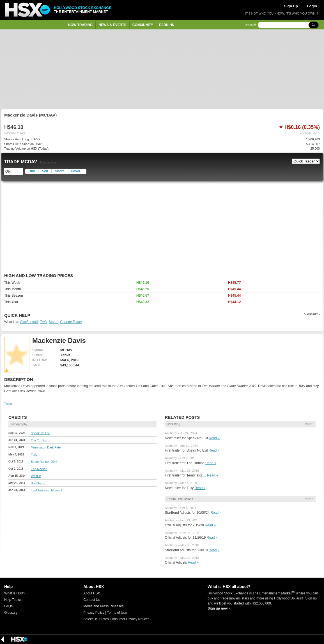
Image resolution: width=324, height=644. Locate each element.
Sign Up (291, 6)
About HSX (92, 593)
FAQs (8, 606)
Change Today (71, 322)
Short (59, 171)
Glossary (11, 613)
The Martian (39, 469)
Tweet (8, 404)
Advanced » (47, 162)
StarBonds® (29, 322)
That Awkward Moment (47, 490)
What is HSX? (15, 593)
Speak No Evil (41, 433)
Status (53, 322)
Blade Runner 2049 (44, 462)
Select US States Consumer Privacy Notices (116, 619)
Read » (214, 438)
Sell (45, 171)
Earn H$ (166, 25)
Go (313, 25)
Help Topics (13, 600)
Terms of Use (117, 613)
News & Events (112, 25)
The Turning (39, 440)
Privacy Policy (94, 613)
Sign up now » (219, 608)
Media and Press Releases (103, 606)
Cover (75, 171)
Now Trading (80, 25)
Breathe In (38, 483)
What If (36, 476)
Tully (34, 455)
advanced (250, 25)
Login (312, 6)
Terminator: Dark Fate (46, 447)
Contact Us (92, 600)
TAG (43, 322)
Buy (32, 171)
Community (143, 25)
